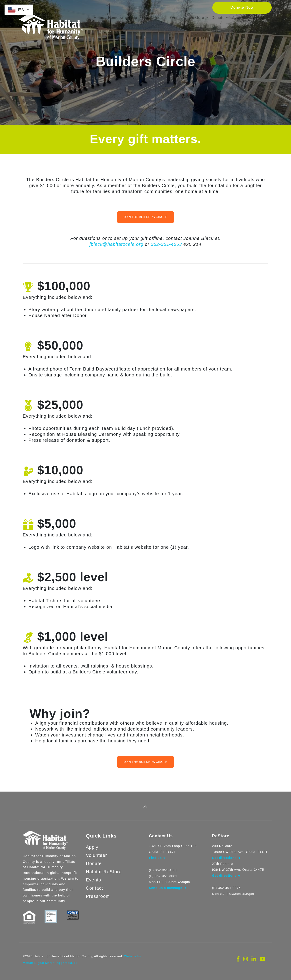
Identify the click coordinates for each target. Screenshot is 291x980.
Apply (92, 843)
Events (94, 876)
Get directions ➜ (226, 872)
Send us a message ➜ (168, 884)
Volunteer (97, 851)
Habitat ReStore (104, 868)
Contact (95, 884)
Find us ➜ (157, 854)
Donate (94, 860)
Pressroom (98, 892)
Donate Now (242, 7)
